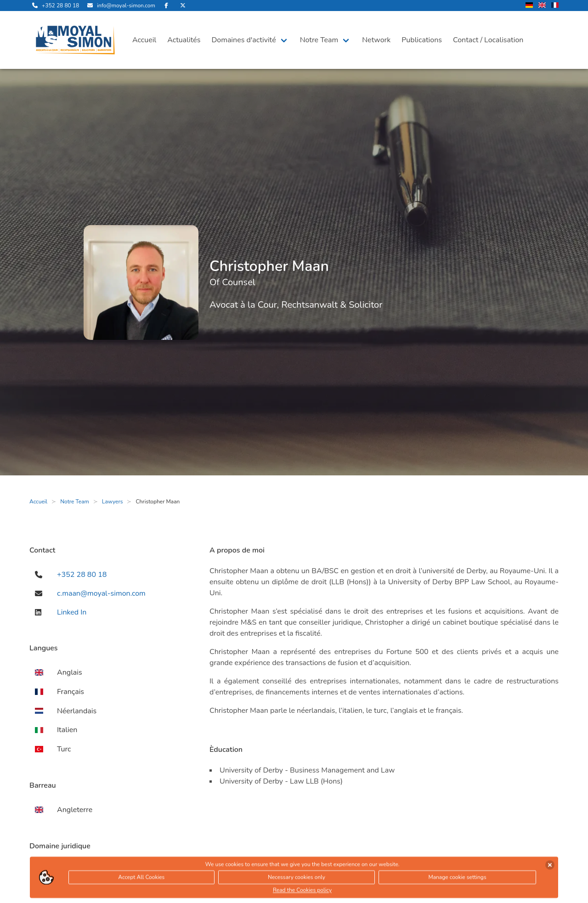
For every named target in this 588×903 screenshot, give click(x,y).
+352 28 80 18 (82, 575)
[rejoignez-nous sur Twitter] (183, 6)
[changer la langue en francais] (555, 6)
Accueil (144, 40)
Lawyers (113, 502)
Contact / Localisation (488, 40)
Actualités (184, 40)
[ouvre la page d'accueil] (75, 40)
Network (376, 40)
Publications (422, 40)
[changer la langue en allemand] (529, 6)
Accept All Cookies (141, 879)
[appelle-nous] (54, 6)
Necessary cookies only (297, 879)
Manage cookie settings (457, 879)
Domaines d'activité (243, 40)
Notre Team (319, 40)
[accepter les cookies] (550, 866)
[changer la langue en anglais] (542, 6)
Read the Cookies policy (302, 892)
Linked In (72, 612)
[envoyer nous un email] (120, 6)
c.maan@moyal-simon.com (101, 593)
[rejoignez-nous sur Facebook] (166, 6)
